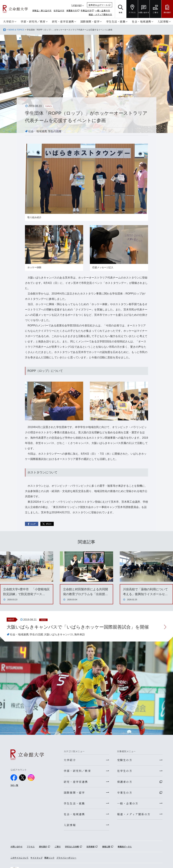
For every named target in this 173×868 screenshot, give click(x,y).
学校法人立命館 (72, 848)
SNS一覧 (14, 785)
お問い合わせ (16, 848)
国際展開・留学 (90, 21)
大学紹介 (9, 21)
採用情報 (90, 848)
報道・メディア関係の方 (100, 14)
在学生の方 (59, 10)
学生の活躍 (55, 131)
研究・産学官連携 (63, 21)
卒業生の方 (86, 10)
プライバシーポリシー (66, 859)
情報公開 (106, 848)
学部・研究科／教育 (33, 21)
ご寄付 (58, 848)
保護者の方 (72, 10)
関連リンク (49, 859)
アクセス (31, 848)
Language (77, 5)
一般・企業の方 (103, 10)
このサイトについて (19, 859)
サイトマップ (36, 859)
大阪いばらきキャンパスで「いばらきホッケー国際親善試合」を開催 (80, 627)
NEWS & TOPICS (16, 30)
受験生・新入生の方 (42, 10)
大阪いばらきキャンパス (59, 635)
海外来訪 (80, 635)
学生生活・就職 (116, 21)
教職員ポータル (125, 848)
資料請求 (43, 848)
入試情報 (163, 21)
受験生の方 (125, 760)
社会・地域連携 (141, 21)
